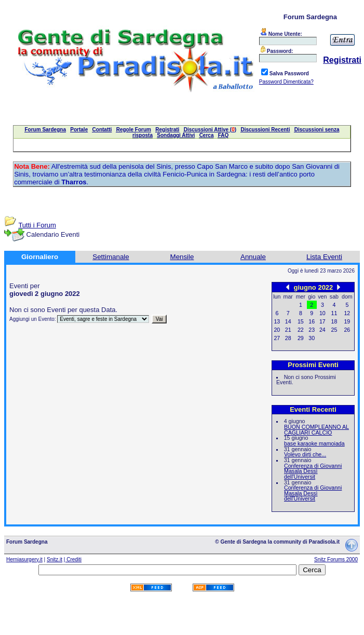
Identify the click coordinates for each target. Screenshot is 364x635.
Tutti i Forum (37, 225)
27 (277, 338)
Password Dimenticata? (286, 82)
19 (347, 321)
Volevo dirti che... (305, 454)
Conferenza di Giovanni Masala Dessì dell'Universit (313, 471)
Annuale (253, 257)
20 (277, 330)
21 (288, 330)
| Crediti (73, 559)
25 (334, 330)
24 (322, 330)
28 (288, 338)
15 (301, 321)
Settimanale (111, 257)
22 (301, 330)
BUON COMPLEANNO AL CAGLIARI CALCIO (316, 430)
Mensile (182, 257)
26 (347, 330)
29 (301, 338)
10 (322, 313)
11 (334, 313)
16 (312, 321)
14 (288, 321)
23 (312, 330)
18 (334, 321)
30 (312, 338)
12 (347, 313)
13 (277, 321)
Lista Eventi (324, 257)
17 (322, 321)
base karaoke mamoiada (314, 443)
